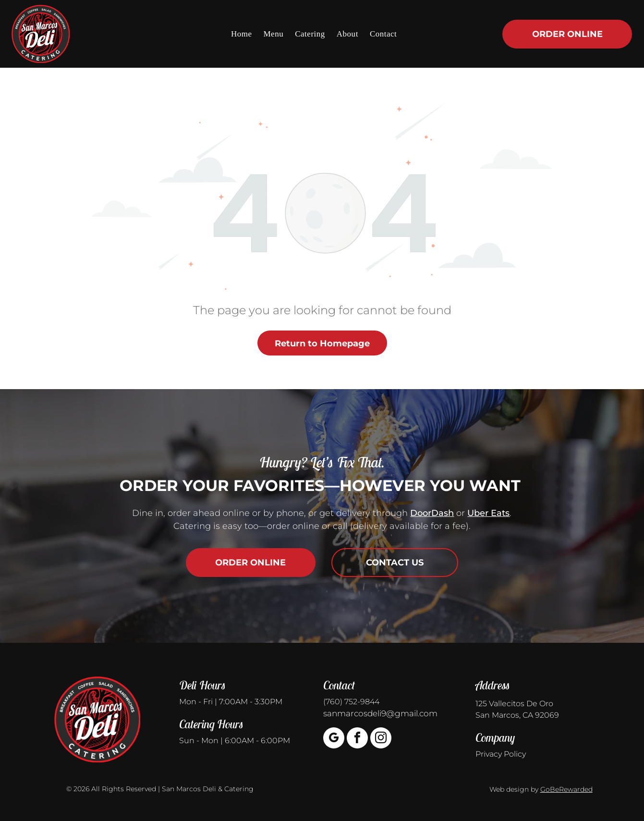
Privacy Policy (501, 754)
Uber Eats (488, 513)
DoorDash (432, 513)
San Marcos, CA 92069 (517, 715)
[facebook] (357, 739)
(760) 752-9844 (351, 702)
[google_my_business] (334, 739)
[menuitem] (242, 34)
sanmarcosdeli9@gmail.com (380, 713)
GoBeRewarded (566, 789)
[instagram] (381, 739)
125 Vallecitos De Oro (514, 704)
